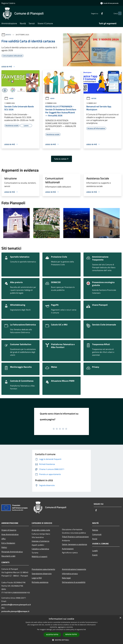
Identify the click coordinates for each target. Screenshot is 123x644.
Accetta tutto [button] (52, 635)
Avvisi (8, 35)
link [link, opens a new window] (85, 630)
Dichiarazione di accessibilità (74, 582)
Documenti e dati (8, 556)
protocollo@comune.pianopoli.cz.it (16, 605)
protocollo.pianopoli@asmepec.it (15, 611)
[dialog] (61, 630)
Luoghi (95, 551)
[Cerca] (119, 13)
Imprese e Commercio (40, 541)
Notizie (91, 98)
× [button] (120, 618)
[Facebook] (97, 13)
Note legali (66, 578)
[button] (61, 640)
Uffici (4, 539)
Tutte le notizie (61, 159)
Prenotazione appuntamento (43, 569)
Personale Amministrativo (12, 552)
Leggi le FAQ (37, 578)
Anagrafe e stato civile (41, 530)
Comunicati (97, 534)
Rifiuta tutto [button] (71, 634)
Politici (4, 547)
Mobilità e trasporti (40, 556)
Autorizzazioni (68, 549)
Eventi (95, 555)
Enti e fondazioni (8, 543)
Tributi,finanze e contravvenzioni (75, 537)
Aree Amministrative (10, 534)
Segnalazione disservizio (42, 574)
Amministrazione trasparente (74, 569)
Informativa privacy (70, 574)
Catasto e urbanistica (40, 549)
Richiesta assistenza (40, 582)
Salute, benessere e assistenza (74, 544)
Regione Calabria (8, 3)
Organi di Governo (9, 530)
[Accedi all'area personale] (109, 3)
